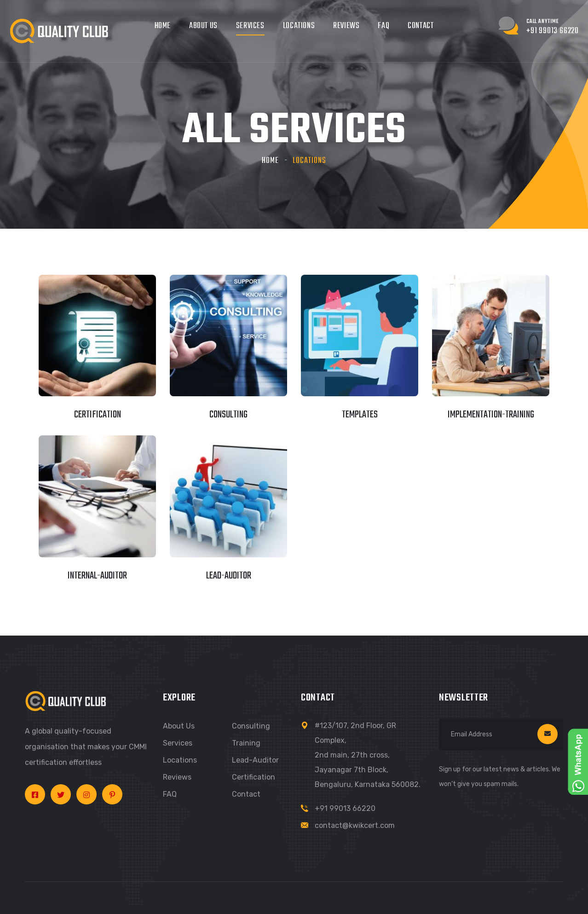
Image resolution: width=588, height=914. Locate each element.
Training (246, 743)
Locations (299, 26)
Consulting (251, 726)
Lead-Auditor (255, 760)
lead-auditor (229, 576)
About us (179, 726)
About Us (203, 26)
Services (250, 26)
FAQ (383, 26)
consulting (228, 415)
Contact (421, 26)
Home (163, 26)
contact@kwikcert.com (355, 825)
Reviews (346, 26)
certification (98, 415)
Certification (254, 777)
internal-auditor (97, 576)
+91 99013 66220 (345, 808)
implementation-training (491, 415)
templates (360, 415)
